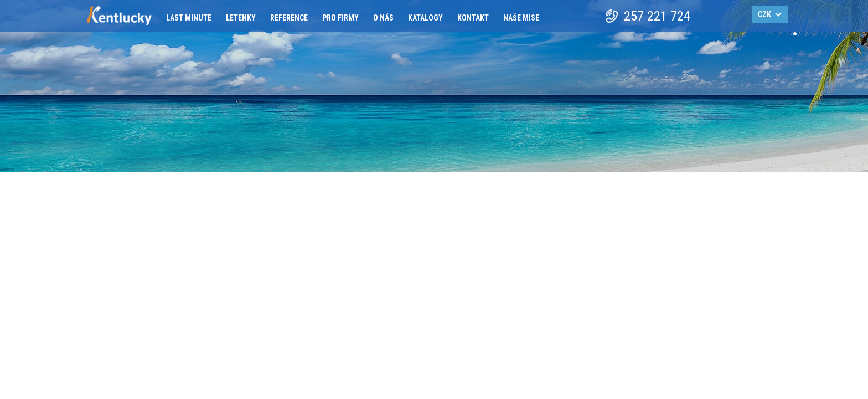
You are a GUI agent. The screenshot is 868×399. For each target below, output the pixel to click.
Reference (289, 18)
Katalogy (425, 18)
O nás (383, 18)
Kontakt (473, 18)
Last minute (189, 18)
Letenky (241, 18)
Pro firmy (340, 18)
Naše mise (521, 18)
